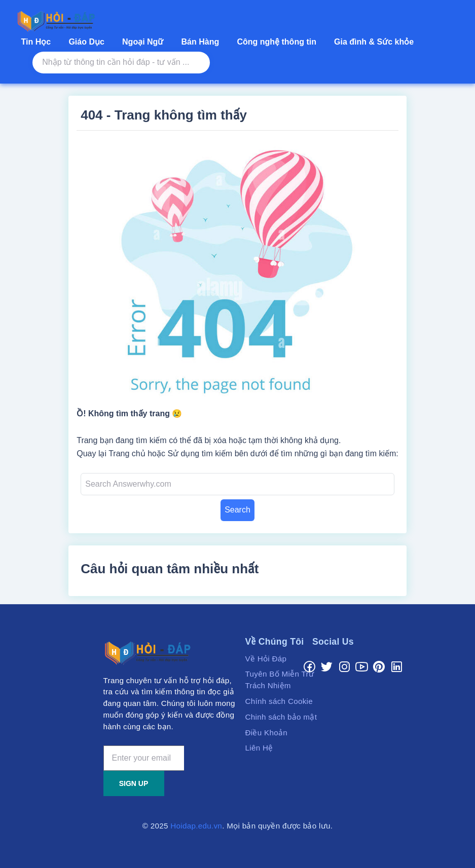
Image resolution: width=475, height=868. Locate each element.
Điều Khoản (267, 733)
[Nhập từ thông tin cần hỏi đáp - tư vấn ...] (121, 63)
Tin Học (36, 42)
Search (237, 510)
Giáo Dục (86, 42)
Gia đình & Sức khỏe (374, 42)
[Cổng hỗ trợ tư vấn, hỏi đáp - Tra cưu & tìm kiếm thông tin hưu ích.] (58, 22)
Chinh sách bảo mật (281, 717)
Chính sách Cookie (279, 701)
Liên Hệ (259, 748)
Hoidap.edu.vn (196, 826)
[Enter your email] (144, 758)
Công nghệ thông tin (277, 42)
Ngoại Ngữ (143, 42)
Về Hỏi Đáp (266, 659)
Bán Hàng (200, 42)
